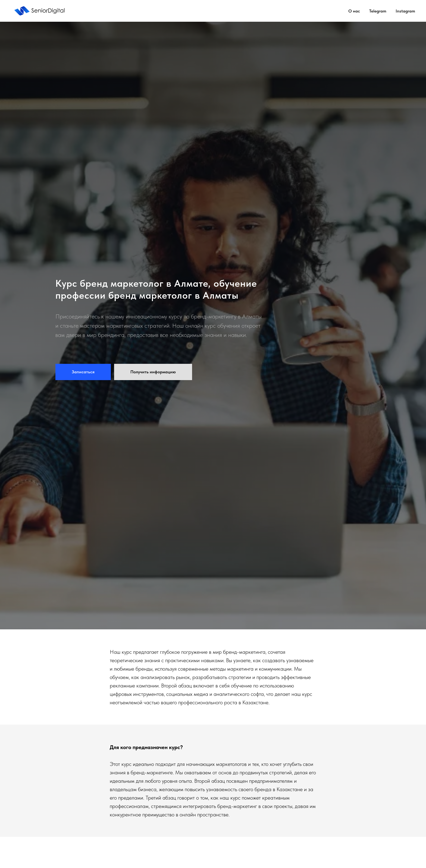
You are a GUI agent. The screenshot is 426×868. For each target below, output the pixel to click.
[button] (83, 372)
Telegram (378, 11)
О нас (354, 11)
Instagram (405, 11)
